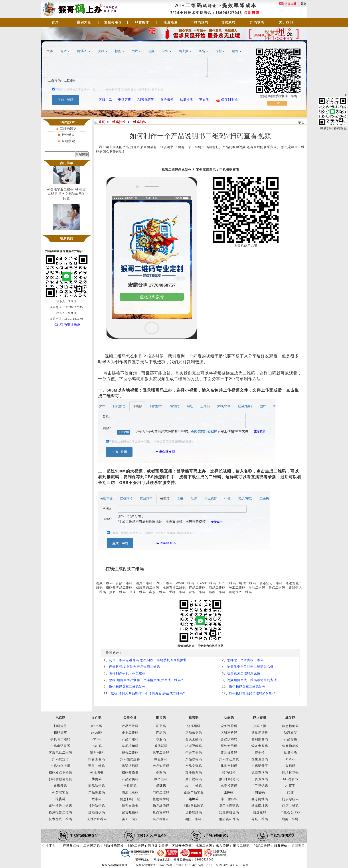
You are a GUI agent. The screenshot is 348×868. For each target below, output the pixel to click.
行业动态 (68, 135)
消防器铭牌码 (194, 806)
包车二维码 (161, 752)
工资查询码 (260, 779)
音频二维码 (124, 583)
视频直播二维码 (174, 588)
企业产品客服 (194, 792)
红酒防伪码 (97, 812)
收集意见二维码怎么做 (244, 673)
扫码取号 (229, 772)
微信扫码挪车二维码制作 (127, 687)
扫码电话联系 (60, 746)
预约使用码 (229, 746)
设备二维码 (197, 592)
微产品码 (161, 779)
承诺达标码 (130, 766)
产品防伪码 (130, 779)
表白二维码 (194, 786)
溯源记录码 (130, 792)
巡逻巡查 (171, 22)
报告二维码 (130, 752)
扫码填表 (257, 22)
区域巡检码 (229, 733)
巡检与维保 (113, 22)
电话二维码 (248, 583)
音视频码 (228, 22)
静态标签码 (290, 726)
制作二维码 (136, 846)
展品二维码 (257, 588)
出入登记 (223, 846)
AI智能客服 (60, 792)
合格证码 (130, 786)
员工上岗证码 (229, 806)
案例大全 (84, 22)
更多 (301, 123)
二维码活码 (200, 22)
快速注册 (288, 4)
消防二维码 (193, 819)
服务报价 (281, 846)
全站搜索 (68, 141)
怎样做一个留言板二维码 (245, 660)
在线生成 (114, 569)
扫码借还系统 (229, 759)
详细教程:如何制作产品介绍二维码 (134, 667)
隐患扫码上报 (130, 799)
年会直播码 (194, 752)
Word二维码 (185, 583)
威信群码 (161, 746)
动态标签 (291, 733)
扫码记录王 (260, 766)
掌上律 (226, 799)
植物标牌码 (161, 799)
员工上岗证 (130, 819)
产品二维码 (197, 588)
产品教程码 (194, 759)
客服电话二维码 (60, 752)
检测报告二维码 (60, 812)
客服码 (161, 739)
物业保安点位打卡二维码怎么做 (250, 667)
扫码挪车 (60, 733)
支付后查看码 (97, 819)
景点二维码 (277, 588)
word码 (97, 726)
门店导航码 (290, 799)
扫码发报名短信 (60, 779)
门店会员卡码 (291, 812)
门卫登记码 (260, 786)
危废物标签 (290, 746)
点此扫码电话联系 (67, 324)
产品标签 (291, 739)
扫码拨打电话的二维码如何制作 (252, 693)
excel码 (97, 733)
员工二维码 (237, 588)
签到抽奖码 (229, 752)
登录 (303, 4)
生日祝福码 (194, 779)
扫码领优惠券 (130, 759)
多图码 (161, 772)
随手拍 (260, 752)
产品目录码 (130, 726)
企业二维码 (137, 592)
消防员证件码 (229, 819)
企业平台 (49, 846)
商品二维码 (217, 588)
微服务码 (161, 759)
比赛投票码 (229, 786)
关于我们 (286, 22)
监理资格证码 (229, 812)
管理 (245, 865)
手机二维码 (177, 592)
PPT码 (97, 739)
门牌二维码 (161, 792)
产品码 (161, 733)
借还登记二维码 (271, 583)
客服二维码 (157, 592)
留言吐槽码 (130, 812)
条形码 (290, 766)
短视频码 (194, 726)
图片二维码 (144, 583)
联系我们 (67, 238)
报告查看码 (97, 759)
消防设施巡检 (114, 846)
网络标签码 (290, 772)
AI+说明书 (290, 779)
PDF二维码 (164, 583)
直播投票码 (194, 772)
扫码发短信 (60, 759)
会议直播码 (194, 739)
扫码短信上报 (60, 766)
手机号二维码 (60, 739)
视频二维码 (104, 583)
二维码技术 (117, 122)
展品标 (161, 819)
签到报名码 (260, 739)
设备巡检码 (229, 726)
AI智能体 (142, 22)
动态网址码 (260, 806)
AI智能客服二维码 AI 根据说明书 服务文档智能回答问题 (66, 195)
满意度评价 (260, 733)
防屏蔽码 (260, 812)
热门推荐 (67, 163)
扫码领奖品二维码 (119, 588)
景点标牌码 (161, 812)
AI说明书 (97, 772)
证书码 (161, 726)
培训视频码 (194, 746)
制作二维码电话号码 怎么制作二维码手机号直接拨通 (148, 660)
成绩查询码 (260, 772)
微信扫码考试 (229, 779)
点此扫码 (251, 13)
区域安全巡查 (182, 846)
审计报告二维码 (60, 806)
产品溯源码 (97, 792)
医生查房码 (260, 759)
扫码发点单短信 (60, 772)
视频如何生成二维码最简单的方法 (252, 680)
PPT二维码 (228, 583)
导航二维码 (260, 819)
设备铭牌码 (194, 812)
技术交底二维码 (60, 819)
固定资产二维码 (241, 592)
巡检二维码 (217, 592)
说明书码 (97, 752)
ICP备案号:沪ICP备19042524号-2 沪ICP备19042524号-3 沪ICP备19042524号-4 (185, 865)
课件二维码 (97, 766)
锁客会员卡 (130, 806)
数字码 (97, 799)
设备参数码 (260, 746)
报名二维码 (118, 592)
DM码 (290, 759)
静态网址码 (260, 799)
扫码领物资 (130, 772)
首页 (55, 22)
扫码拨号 (60, 726)
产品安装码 (194, 766)
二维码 (137, 569)
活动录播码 (194, 733)
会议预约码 (229, 739)
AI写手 (290, 786)
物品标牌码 (161, 806)
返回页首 (298, 846)
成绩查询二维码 (147, 588)
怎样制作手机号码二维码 (127, 673)
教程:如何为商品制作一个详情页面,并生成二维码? (146, 680)
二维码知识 (68, 128)
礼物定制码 (229, 766)
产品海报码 (161, 766)
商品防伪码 (97, 786)
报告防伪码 (97, 806)
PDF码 (97, 746)
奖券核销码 (130, 746)
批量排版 (291, 752)
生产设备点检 (69, 846)
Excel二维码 (207, 583)
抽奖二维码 (290, 819)
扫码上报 (260, 726)
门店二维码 (290, 806)
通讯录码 (60, 786)
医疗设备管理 (158, 846)
